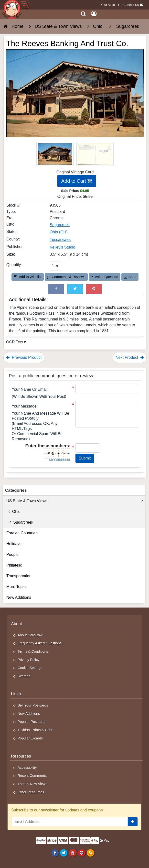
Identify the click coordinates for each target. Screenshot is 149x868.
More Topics (17, 587)
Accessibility (27, 768)
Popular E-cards (30, 738)
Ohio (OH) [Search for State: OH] (59, 232)
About (16, 624)
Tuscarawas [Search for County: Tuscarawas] (60, 240)
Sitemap (24, 676)
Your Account (110, 5)
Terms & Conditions (33, 651)
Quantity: (14, 265)
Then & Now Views (32, 784)
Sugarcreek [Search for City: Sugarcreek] (60, 225)
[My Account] (94, 14)
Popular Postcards (32, 722)
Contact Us (131, 5)
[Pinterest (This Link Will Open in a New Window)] (94, 289)
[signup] (133, 822)
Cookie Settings (30, 668)
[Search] (83, 14)
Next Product (130, 357)
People (12, 554)
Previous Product (24, 357)
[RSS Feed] (90, 853)
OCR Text (15, 342)
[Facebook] (55, 853)
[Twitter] (64, 853)
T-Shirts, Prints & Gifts (35, 730)
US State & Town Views (75, 501)
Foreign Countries (22, 533)
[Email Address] (69, 822)
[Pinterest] (81, 853)
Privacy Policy (29, 660)
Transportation (19, 576)
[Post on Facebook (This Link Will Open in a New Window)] (56, 289)
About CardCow (30, 635)
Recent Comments (32, 776)
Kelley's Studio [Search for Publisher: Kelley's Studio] (63, 247)
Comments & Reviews (66, 277)
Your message (24, 406)
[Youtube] (73, 853)
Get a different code (60, 460)
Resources (21, 756)
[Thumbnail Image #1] (55, 155)
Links (16, 694)
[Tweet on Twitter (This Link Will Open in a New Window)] (75, 289)
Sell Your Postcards (33, 705)
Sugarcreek (20, 522)
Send (130, 277)
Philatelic (14, 565)
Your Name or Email (30, 389)
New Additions (19, 597)
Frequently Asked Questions (40, 643)
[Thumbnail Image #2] (95, 155)
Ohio (13, 512)
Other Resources (31, 792)
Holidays (14, 544)
